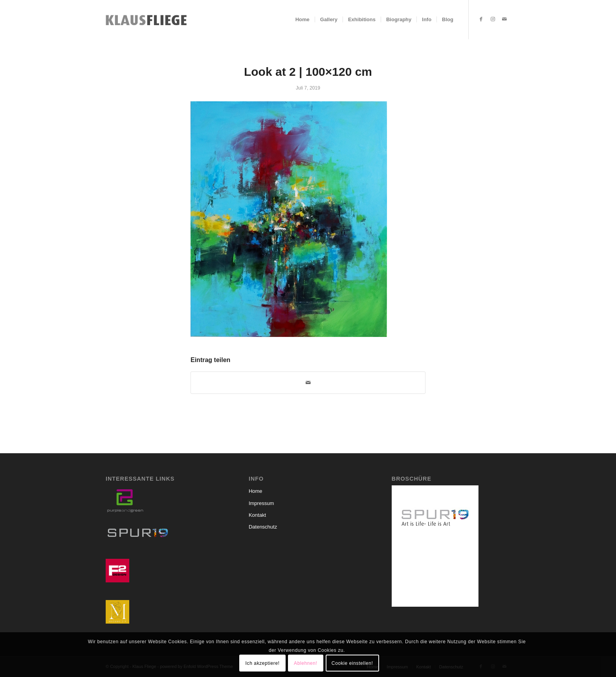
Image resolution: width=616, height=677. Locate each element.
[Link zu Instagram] (493, 19)
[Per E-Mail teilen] (308, 383)
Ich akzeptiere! (263, 663)
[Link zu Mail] (504, 19)
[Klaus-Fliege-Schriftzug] (148, 20)
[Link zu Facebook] (481, 19)
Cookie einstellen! (352, 663)
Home (256, 491)
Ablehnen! (305, 663)
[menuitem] (302, 20)
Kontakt (257, 515)
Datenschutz (263, 527)
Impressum (261, 503)
